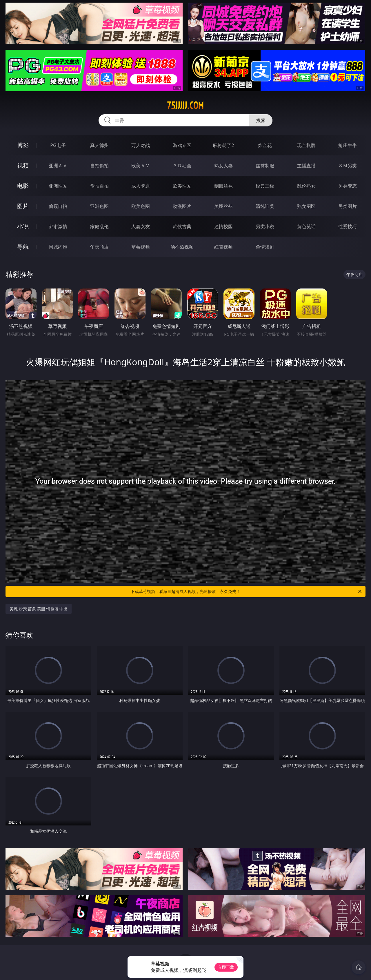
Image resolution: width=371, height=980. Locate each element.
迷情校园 (223, 226)
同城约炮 (58, 247)
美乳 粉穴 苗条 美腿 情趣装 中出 (39, 609)
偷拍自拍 (99, 186)
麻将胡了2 (223, 145)
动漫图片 (182, 206)
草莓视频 (141, 247)
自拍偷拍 (99, 166)
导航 (23, 247)
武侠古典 (182, 226)
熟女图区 (306, 206)
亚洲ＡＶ (58, 166)
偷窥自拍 (58, 206)
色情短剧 (265, 247)
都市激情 (58, 226)
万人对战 (141, 145)
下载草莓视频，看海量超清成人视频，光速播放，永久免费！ (247, 591)
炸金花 (265, 145)
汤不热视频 (182, 247)
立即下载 (226, 967)
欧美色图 (141, 206)
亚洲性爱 (58, 186)
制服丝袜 (223, 186)
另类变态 (348, 186)
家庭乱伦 (99, 226)
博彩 (23, 145)
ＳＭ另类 (348, 166)
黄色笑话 (306, 226)
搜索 (261, 120)
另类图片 (348, 206)
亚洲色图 (99, 206)
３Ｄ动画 (182, 166)
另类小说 (265, 226)
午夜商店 (99, 247)
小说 (23, 226)
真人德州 (99, 145)
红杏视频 (223, 247)
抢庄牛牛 (348, 145)
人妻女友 (141, 226)
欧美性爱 (182, 186)
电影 (23, 186)
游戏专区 (182, 145)
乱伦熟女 (306, 186)
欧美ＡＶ (141, 166)
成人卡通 (141, 186)
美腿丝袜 (223, 206)
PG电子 (58, 145)
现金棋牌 (306, 145)
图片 (23, 206)
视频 (23, 165)
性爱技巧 (348, 226)
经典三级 (265, 186)
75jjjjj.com (185, 106)
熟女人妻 (223, 166)
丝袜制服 (265, 166)
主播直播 (306, 166)
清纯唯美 (265, 206)
